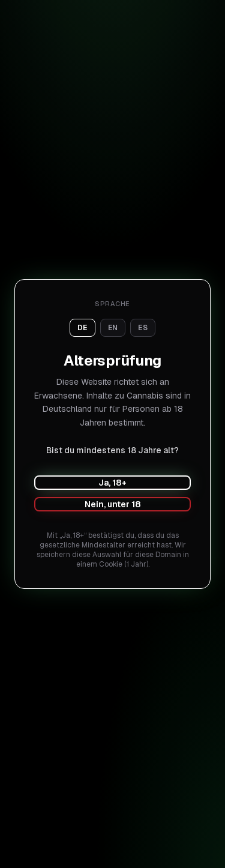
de (82, 328)
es (143, 328)
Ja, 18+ (112, 483)
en (113, 328)
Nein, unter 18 (113, 504)
